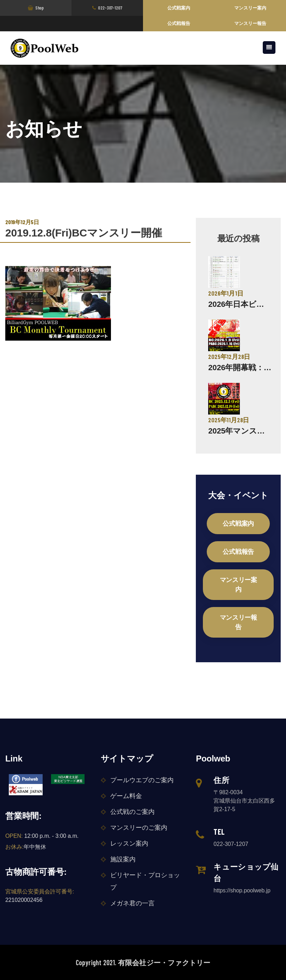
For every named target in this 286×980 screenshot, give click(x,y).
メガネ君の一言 (132, 903)
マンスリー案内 (250, 8)
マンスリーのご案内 (139, 828)
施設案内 (123, 859)
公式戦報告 (179, 23)
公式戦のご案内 (132, 812)
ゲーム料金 (126, 796)
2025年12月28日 (229, 356)
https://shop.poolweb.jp (242, 890)
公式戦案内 (179, 8)
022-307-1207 (107, 8)
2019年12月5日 (22, 222)
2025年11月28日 (229, 420)
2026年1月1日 (226, 293)
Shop (36, 8)
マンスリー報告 (250, 23)
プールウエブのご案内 (142, 780)
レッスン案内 (129, 843)
